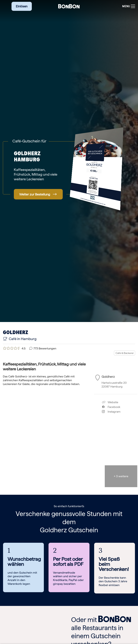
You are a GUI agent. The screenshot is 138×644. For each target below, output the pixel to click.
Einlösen (22, 6)
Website (110, 402)
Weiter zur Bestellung (35, 194)
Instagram (111, 412)
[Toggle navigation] (128, 6)
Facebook (111, 407)
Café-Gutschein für (29, 141)
